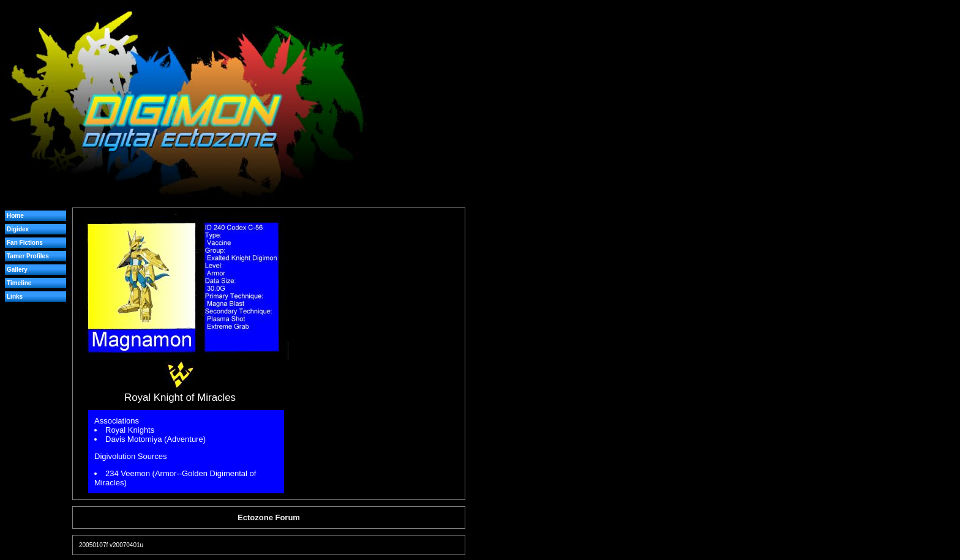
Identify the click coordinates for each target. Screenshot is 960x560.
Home (15, 216)
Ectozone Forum (269, 517)
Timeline (19, 283)
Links (15, 297)
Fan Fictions (25, 243)
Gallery (17, 270)
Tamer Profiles (28, 256)
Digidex (18, 229)
